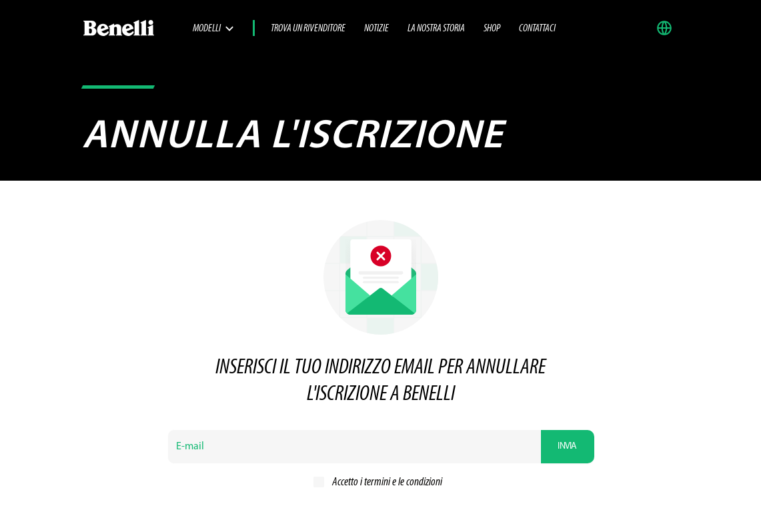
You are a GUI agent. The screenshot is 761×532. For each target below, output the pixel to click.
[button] (668, 28)
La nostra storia (436, 29)
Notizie (376, 29)
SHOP (492, 29)
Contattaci (537, 29)
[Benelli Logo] (137, 28)
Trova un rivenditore (308, 29)
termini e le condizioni (403, 482)
